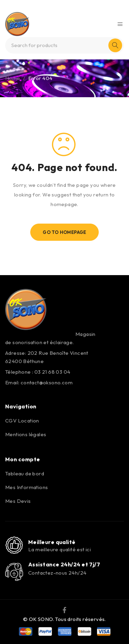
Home (13, 78)
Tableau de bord (25, 473)
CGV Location (22, 421)
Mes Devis (18, 501)
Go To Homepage (64, 232)
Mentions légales (26, 434)
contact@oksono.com (47, 382)
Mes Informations (26, 487)
